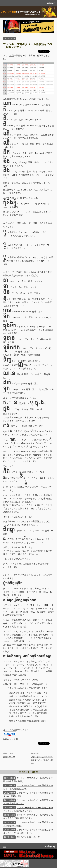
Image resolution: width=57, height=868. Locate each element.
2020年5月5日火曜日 (37, 721)
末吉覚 (12, 721)
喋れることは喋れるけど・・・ (31, 837)
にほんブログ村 (10, 739)
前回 (12, 55)
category (51, 3)
